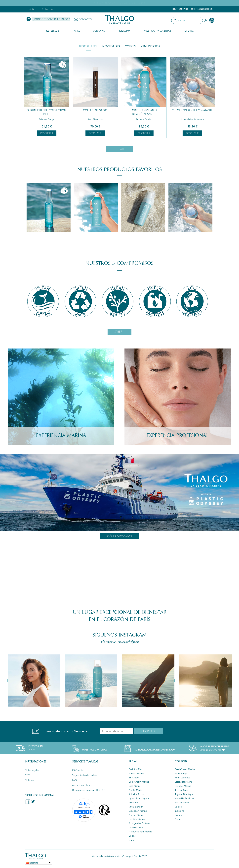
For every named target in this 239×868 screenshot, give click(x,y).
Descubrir (47, 133)
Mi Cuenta (78, 770)
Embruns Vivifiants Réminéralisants (144, 112)
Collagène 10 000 (95, 110)
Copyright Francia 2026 (135, 856)
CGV (27, 775)
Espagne (34, 863)
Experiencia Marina (61, 435)
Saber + (119, 332)
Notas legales (32, 770)
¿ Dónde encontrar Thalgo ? (51, 19)
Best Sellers (88, 46)
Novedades (111, 46)
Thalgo (31, 9)
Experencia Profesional (178, 435)
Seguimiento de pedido (85, 775)
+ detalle (120, 149)
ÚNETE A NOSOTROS (202, 9)
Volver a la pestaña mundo (106, 856)
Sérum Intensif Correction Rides (47, 112)
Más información (119, 536)
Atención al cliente (82, 785)
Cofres (130, 46)
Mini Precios (150, 46)
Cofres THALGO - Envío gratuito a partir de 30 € (120, 3)
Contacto (85, 19)
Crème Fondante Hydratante (192, 110)
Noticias (29, 780)
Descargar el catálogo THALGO (89, 790)
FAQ (75, 780)
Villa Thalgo (50, 9)
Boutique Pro (180, 9)
